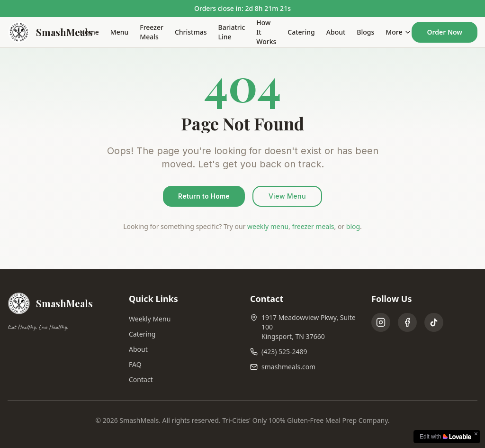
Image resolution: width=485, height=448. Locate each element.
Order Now (445, 32)
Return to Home (204, 196)
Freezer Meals (152, 32)
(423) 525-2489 (284, 352)
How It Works (266, 32)
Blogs (365, 32)
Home (90, 32)
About (336, 32)
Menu (119, 32)
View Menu (287, 196)
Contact (141, 379)
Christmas (191, 32)
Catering (301, 32)
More (399, 32)
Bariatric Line (232, 32)
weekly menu (268, 226)
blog (353, 226)
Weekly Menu (150, 319)
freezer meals (313, 226)
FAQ (135, 364)
